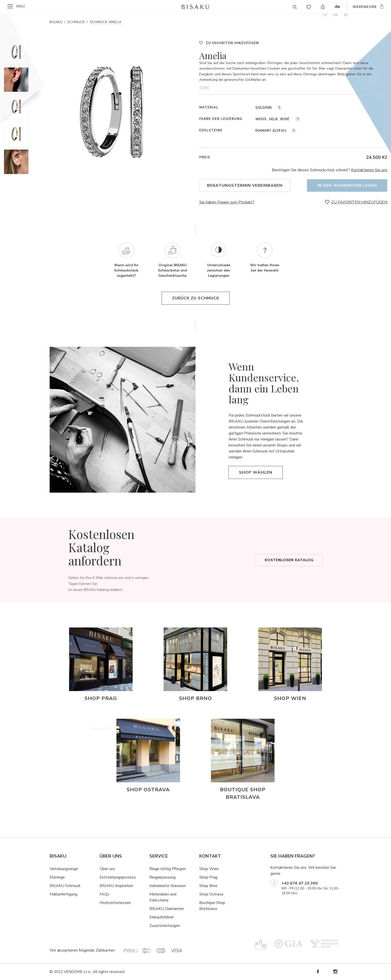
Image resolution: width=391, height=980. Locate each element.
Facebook (318, 972)
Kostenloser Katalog (289, 560)
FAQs (104, 894)
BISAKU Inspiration (116, 886)
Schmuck (76, 22)
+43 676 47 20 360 (300, 883)
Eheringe (57, 877)
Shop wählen (256, 472)
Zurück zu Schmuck (196, 298)
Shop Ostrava (211, 894)
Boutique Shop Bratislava (212, 906)
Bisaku (56, 22)
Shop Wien (209, 869)
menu (20, 6)
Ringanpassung (162, 877)
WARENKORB (365, 7)
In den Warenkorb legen (347, 185)
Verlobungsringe (64, 869)
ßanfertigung (66, 894)
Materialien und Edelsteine (163, 897)
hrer (170, 917)
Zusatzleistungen (165, 926)
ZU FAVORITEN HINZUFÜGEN (232, 43)
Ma (52, 894)
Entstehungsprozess (118, 877)
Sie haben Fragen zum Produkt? (227, 202)
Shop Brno (208, 886)
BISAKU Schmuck (65, 886)
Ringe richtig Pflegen (168, 869)
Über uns (107, 869)
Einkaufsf (157, 917)
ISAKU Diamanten (168, 909)
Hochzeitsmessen (115, 903)
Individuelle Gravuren (168, 886)
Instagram (335, 972)
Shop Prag (208, 877)
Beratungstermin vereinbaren (245, 185)
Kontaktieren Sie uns (369, 170)
